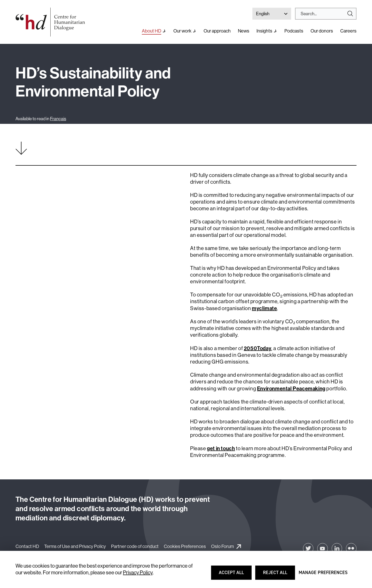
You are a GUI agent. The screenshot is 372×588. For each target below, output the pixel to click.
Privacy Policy (138, 573)
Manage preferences (323, 575)
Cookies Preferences (185, 546)
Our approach (217, 31)
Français (58, 119)
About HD (152, 31)
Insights (264, 31)
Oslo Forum (222, 546)
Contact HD (27, 546)
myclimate (264, 308)
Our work (182, 31)
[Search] (324, 14)
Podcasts (294, 31)
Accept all (235, 575)
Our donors (322, 31)
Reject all (279, 575)
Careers (348, 31)
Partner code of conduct (135, 546)
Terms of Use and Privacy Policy (75, 546)
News (244, 31)
